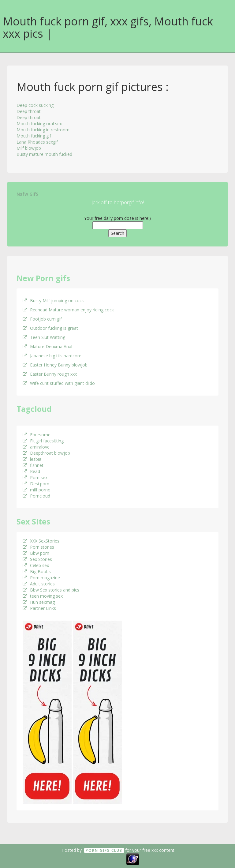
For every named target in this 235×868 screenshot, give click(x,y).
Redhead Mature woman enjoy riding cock (68, 310)
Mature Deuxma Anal (47, 346)
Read (31, 471)
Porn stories (38, 547)
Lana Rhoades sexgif (37, 142)
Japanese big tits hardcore (52, 356)
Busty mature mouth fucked (44, 154)
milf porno (37, 490)
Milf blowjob (29, 148)
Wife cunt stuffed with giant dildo (59, 383)
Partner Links (39, 608)
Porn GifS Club (104, 850)
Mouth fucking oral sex (39, 124)
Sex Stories (37, 559)
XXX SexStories (41, 541)
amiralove (36, 447)
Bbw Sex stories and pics (51, 590)
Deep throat (29, 111)
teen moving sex (43, 596)
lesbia (32, 459)
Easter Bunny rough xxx (50, 374)
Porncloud (36, 496)
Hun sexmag (39, 602)
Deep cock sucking (35, 105)
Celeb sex (36, 565)
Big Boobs (37, 571)
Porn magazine (41, 578)
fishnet (33, 465)
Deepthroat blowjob (46, 453)
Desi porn (36, 484)
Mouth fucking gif (34, 136)
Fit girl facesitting (43, 441)
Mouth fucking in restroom (43, 130)
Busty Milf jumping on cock (53, 301)
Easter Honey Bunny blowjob (55, 365)
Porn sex (35, 477)
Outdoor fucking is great (50, 328)
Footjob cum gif (42, 319)
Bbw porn (36, 553)
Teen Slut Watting (44, 337)
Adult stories (39, 584)
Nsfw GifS (27, 194)
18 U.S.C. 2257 (111, 859)
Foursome (37, 435)
